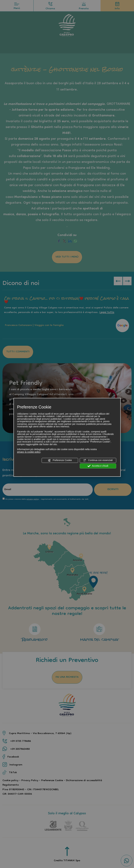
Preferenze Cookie (60, 460)
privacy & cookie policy (29, 452)
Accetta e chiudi (98, 466)
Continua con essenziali (98, 460)
